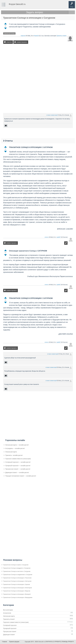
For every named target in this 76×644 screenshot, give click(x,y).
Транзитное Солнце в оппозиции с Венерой (17, 594)
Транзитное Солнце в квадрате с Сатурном (17, 568)
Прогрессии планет (10, 631)
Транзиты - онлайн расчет (14, 455)
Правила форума (14, 642)
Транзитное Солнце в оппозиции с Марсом (17, 591)
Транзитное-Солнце (9, 33)
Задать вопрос (35, 12)
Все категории (8, 610)
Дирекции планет (9, 635)
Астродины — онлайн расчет (15, 448)
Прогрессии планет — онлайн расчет (18, 469)
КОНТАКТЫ (49, 642)
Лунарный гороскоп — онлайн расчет (18, 466)
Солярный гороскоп (10, 625)
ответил (47, 237)
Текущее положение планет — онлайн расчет (21, 476)
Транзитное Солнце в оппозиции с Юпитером (17, 588)
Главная (5, 642)
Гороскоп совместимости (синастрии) (18, 459)
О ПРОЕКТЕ (57, 642)
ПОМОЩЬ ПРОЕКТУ (68, 642)
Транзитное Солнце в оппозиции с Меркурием (18, 597)
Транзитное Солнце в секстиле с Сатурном (17, 571)
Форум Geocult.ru (17, 4)
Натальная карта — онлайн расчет (17, 445)
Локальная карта (11, 452)
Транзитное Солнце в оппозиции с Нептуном (17, 581)
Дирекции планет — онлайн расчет (17, 472)
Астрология (7, 613)
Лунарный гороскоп (10, 628)
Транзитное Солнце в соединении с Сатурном (18, 575)
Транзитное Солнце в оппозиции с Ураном (17, 584)
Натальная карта (9, 616)
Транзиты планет (61, 36)
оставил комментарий (52, 115)
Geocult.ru (42, 642)
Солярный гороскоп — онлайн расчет (18, 462)
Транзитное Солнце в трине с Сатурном (16, 565)
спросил (23, 36)
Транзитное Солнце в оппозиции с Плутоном (17, 578)
